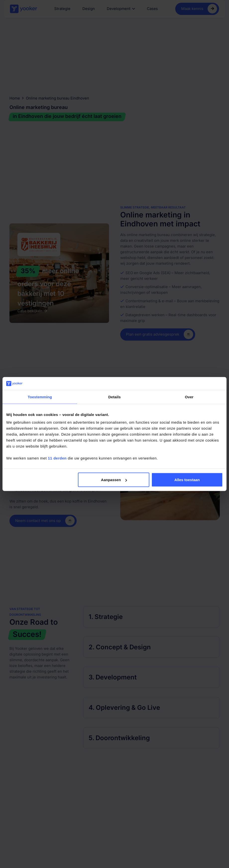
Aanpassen (114, 480)
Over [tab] (189, 397)
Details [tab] (114, 397)
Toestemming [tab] (40, 397)
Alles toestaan (187, 480)
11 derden (57, 458)
